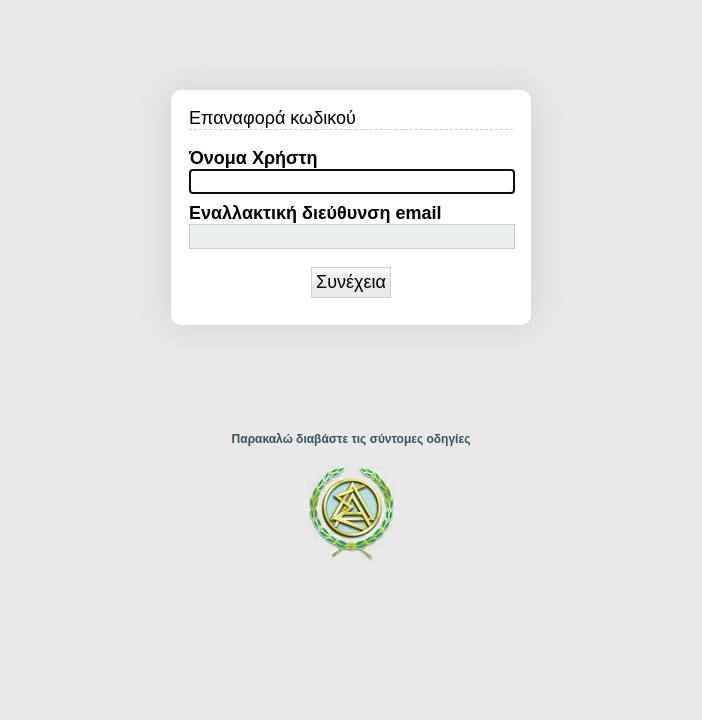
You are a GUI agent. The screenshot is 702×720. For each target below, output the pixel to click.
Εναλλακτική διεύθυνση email (315, 213)
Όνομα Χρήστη (253, 158)
